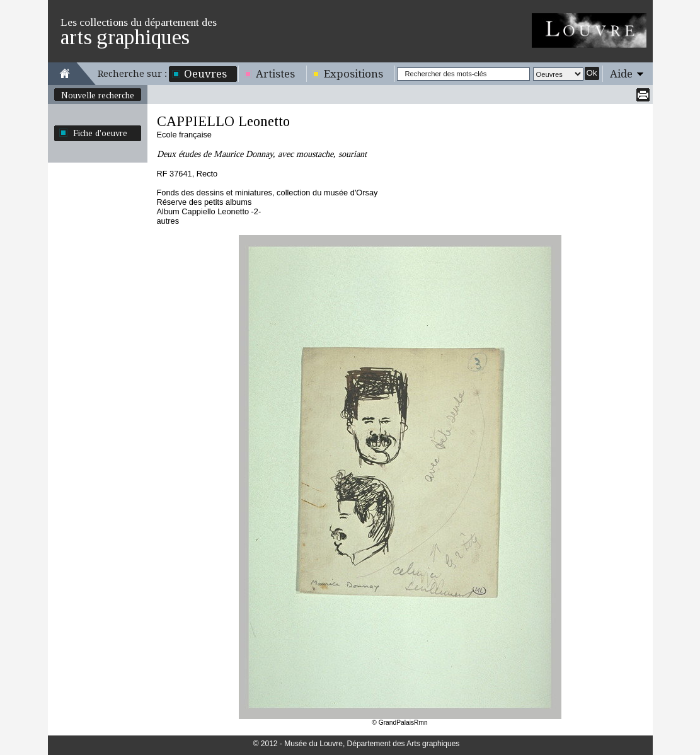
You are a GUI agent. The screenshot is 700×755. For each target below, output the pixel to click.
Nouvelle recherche (98, 95)
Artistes (275, 74)
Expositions (353, 74)
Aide (621, 74)
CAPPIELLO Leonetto (223, 121)
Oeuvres (205, 74)
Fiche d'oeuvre (100, 133)
